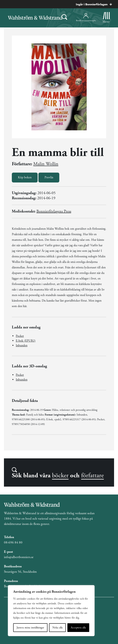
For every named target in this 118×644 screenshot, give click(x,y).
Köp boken (25, 177)
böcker (60, 476)
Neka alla (58, 628)
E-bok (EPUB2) (26, 341)
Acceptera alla (78, 628)
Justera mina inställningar (30, 628)
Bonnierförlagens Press (54, 211)
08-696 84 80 (13, 542)
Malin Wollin (46, 164)
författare (92, 476)
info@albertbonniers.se (19, 557)
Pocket (20, 336)
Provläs (49, 177)
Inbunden (22, 346)
